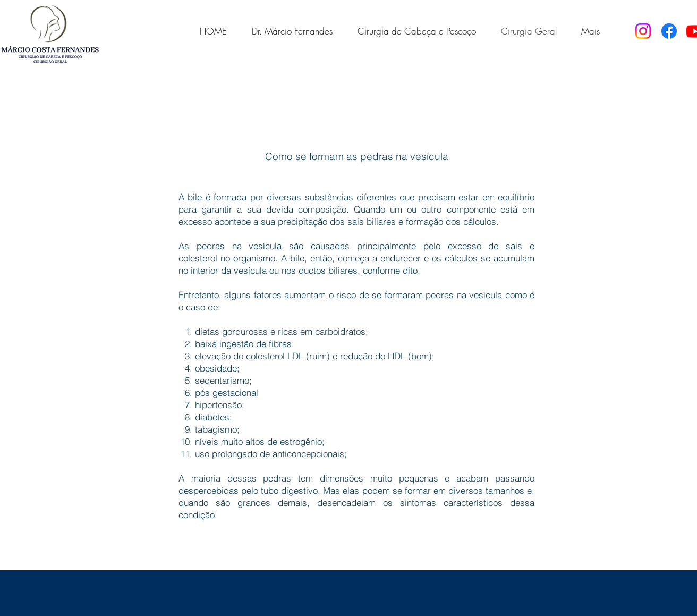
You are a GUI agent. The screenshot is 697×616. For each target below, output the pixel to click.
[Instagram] (643, 31)
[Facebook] (669, 31)
